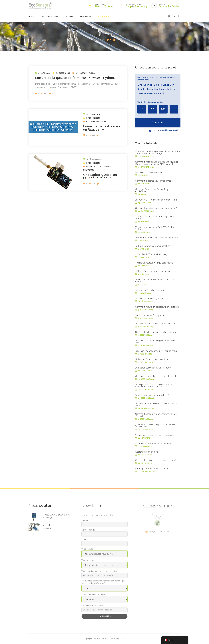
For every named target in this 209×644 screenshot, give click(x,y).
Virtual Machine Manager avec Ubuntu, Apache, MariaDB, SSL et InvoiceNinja (158, 152)
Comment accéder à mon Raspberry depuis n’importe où (156, 415)
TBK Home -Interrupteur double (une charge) (157, 238)
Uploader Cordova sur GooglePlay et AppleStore (153, 190)
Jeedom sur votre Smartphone (150, 315)
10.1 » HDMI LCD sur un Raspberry (151, 254)
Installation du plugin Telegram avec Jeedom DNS (157, 342)
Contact (176, 6)
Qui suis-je (103, 16)
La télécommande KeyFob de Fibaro (153, 298)
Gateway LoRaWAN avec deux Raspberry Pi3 (157, 208)
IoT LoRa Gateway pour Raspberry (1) (153, 271)
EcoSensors (64, 73)
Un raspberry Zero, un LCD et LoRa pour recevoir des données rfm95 (100, 180)
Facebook (164, 6)
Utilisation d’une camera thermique (152, 359)
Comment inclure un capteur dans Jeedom (156, 332)
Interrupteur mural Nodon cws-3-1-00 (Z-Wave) (155, 281)
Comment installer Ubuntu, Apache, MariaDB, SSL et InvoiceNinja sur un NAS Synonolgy (157, 163)
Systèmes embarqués (96, 122)
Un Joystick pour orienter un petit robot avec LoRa (157, 405)
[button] (169, 16)
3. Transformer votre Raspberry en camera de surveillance (157, 426)
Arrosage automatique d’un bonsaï (152, 469)
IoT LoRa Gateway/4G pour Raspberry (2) (155, 246)
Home (31, 16)
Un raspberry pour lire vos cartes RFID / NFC (157, 376)
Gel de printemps (50, 16)
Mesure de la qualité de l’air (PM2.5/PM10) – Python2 (75, 78)
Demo (99, 6)
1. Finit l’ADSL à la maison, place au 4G (153, 443)
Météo (69, 16)
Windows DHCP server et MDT (150, 172)
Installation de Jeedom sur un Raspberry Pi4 (156, 351)
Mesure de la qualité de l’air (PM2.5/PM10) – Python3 (156, 218)
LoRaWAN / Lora (87, 73)
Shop (129, 6)
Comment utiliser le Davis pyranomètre (154, 181)
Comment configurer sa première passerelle (156, 460)
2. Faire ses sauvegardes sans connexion (154, 435)
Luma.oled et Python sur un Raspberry (102, 128)
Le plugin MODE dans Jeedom (150, 290)
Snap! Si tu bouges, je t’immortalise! (152, 395)
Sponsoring (141, 6)
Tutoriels (109, 6)
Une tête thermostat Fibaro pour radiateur (155, 324)
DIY (77, 73)
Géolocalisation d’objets (147, 452)
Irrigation (85, 16)
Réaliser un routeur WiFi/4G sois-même (154, 263)
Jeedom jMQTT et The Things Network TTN (156, 200)
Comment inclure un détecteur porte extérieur (157, 307)
